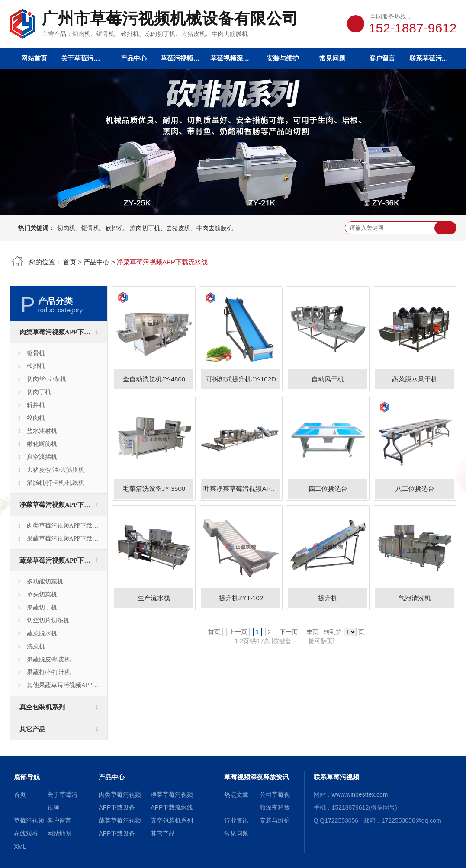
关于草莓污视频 (84, 58)
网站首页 (34, 58)
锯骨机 (36, 353)
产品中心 (134, 58)
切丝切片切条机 (48, 620)
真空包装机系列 (42, 707)
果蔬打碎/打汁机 (49, 672)
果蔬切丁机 (42, 607)
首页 (70, 262)
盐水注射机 (42, 431)
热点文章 (236, 794)
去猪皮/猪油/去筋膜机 (56, 470)
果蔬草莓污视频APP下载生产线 (67, 539)
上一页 (238, 632)
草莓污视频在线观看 (183, 58)
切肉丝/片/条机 (47, 379)
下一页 (289, 632)
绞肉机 (36, 418)
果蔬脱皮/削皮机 (49, 659)
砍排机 (36, 366)
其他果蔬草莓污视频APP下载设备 (67, 685)
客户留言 (382, 58)
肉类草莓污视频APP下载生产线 (67, 526)
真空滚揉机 (42, 457)
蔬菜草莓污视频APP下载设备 (61, 561)
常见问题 (332, 58)
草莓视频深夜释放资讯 (233, 58)
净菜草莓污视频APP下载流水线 (63, 505)
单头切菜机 (42, 594)
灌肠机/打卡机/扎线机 (56, 483)
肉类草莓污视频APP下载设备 (61, 332)
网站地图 (59, 833)
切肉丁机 (39, 392)
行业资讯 (236, 820)
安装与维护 (283, 58)
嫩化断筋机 (42, 444)
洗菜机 (36, 646)
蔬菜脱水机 (42, 633)
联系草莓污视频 (432, 58)
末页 (312, 632)
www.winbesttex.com (360, 794)
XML (20, 846)
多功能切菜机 (45, 581)
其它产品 (32, 729)
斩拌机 (36, 405)
